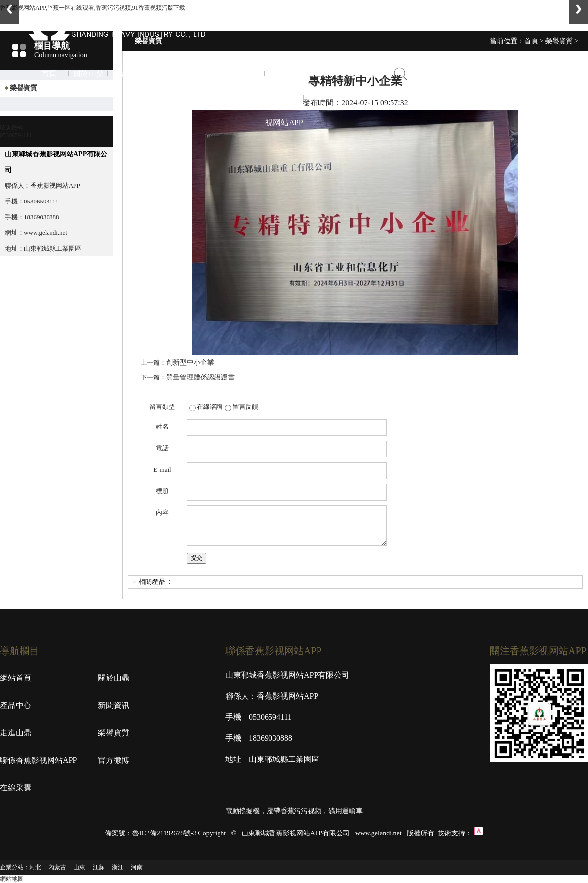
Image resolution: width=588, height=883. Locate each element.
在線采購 (363, 73)
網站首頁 (16, 678)
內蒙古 (57, 867)
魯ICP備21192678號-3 (164, 833)
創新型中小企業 (190, 363)
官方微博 (323, 73)
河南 (137, 867)
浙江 (118, 867)
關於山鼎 (88, 73)
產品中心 (127, 73)
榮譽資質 (245, 73)
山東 (79, 867)
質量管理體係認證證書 (200, 377)
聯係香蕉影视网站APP (284, 98)
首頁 (49, 73)
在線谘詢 (210, 407)
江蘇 (98, 867)
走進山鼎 (206, 73)
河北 (35, 867)
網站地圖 (12, 879)
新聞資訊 (167, 73)
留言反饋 (245, 407)
